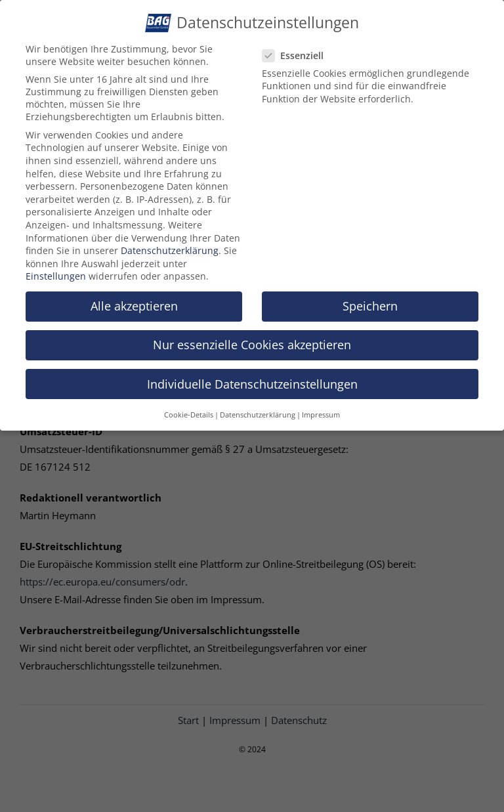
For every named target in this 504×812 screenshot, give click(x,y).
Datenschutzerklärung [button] (258, 409)
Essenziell (298, 50)
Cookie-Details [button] (189, 409)
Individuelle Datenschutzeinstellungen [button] (252, 378)
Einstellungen (56, 271)
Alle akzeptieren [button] (134, 301)
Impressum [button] (321, 409)
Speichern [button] (370, 301)
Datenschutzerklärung (170, 245)
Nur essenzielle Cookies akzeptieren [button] (252, 339)
